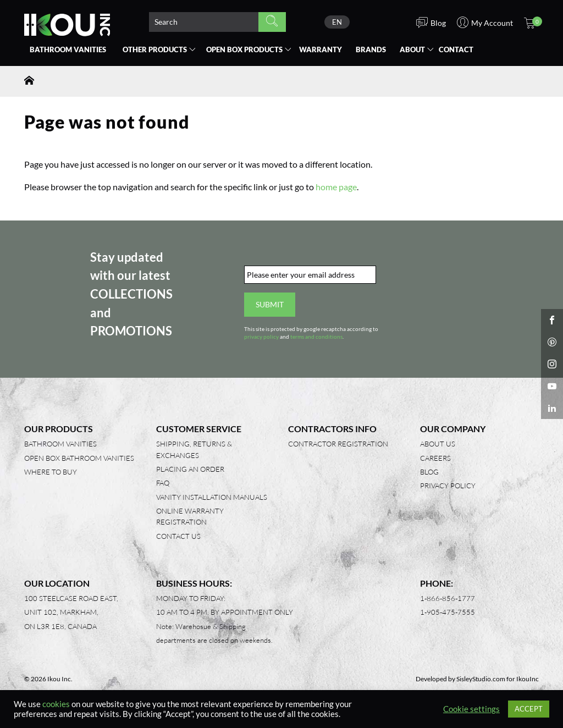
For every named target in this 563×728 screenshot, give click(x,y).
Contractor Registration (338, 444)
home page (336, 187)
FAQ (163, 483)
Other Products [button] (155, 49)
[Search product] (204, 22)
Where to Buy (51, 472)
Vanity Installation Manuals (212, 497)
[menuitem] (337, 22)
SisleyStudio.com (481, 679)
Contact (456, 49)
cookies (56, 704)
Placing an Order (190, 469)
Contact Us (178, 536)
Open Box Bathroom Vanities (79, 458)
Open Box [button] (244, 49)
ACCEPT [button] (529, 709)
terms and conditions (316, 337)
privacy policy (261, 337)
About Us (438, 444)
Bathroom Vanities (68, 49)
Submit (270, 304)
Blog (429, 472)
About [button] (412, 49)
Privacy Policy (448, 486)
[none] (337, 22)
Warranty (321, 49)
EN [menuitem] (337, 22)
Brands (371, 49)
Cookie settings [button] (471, 709)
